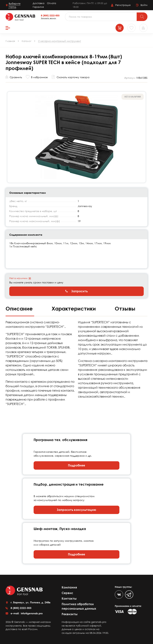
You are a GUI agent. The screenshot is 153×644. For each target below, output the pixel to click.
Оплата (52, 3)
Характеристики (74, 308)
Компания (69, 587)
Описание (20, 308)
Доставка (39, 3)
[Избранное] (131, 28)
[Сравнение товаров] (143, 28)
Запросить (76, 291)
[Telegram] (129, 595)
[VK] (119, 595)
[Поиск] (142, 17)
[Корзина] (120, 28)
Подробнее (76, 465)
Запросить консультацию (76, 510)
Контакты (69, 599)
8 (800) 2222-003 (50, 15)
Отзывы (125, 308)
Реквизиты (70, 614)
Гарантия (38, 7)
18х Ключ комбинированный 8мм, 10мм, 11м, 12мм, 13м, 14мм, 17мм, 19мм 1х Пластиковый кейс (60, 245)
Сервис (67, 593)
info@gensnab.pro (31, 613)
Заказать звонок (48, 18)
